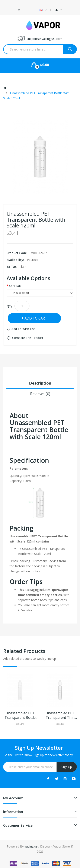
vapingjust (32, 846)
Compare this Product (28, 338)
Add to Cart (36, 318)
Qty (9, 306)
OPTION (15, 286)
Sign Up (67, 767)
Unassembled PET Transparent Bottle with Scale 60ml (20, 715)
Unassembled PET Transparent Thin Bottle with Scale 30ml (60, 715)
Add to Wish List (23, 329)
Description (40, 383)
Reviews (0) (40, 394)
